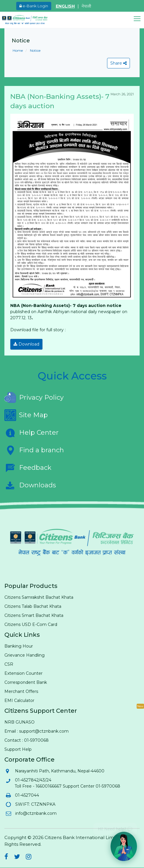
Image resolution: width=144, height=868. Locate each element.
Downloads (30, 485)
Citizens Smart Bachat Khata (34, 615)
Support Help (18, 749)
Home (18, 50)
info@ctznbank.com (36, 813)
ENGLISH (65, 6)
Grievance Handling (24, 655)
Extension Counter (23, 673)
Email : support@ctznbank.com (37, 731)
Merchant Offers (21, 691)
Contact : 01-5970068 (27, 740)
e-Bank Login (34, 6)
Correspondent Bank (26, 682)
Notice (35, 50)
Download (26, 344)
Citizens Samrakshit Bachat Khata (39, 597)
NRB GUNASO (20, 722)
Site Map (26, 415)
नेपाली (86, 6)
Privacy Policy (34, 398)
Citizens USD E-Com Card (31, 624)
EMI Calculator (19, 700)
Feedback (28, 468)
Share (118, 63)
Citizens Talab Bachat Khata (33, 606)
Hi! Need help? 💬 (115, 827)
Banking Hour (19, 646)
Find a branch (34, 450)
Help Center (32, 433)
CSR (9, 664)
